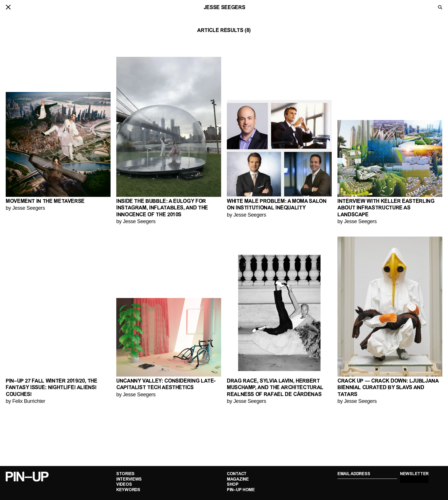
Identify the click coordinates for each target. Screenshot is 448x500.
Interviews (129, 480)
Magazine (238, 480)
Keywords (128, 490)
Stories (125, 474)
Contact (237, 474)
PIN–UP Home (241, 490)
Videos (124, 485)
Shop (233, 485)
